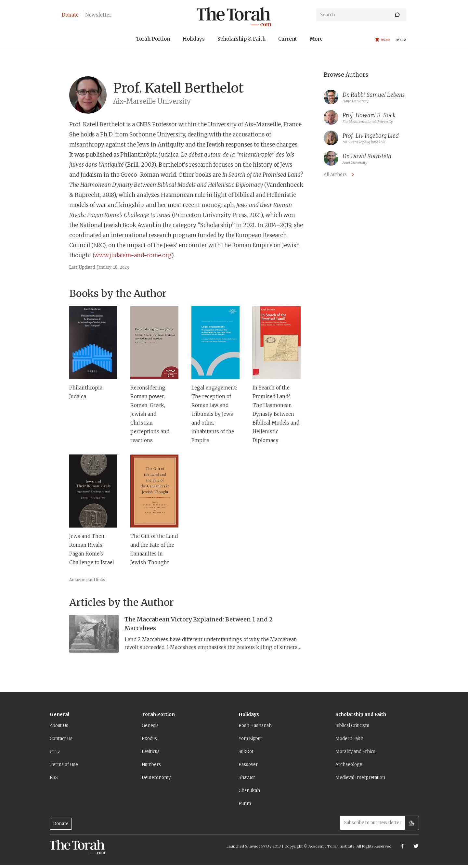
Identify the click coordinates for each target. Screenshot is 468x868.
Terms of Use (64, 765)
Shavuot (247, 778)
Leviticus (151, 752)
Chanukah (249, 791)
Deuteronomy (156, 778)
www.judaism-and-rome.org (133, 255)
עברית (55, 752)
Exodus (149, 739)
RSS (54, 778)
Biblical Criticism (352, 726)
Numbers (151, 765)
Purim (245, 804)
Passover (248, 765)
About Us (59, 726)
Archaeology (349, 765)
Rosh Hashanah (255, 726)
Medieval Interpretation (360, 778)
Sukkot (246, 752)
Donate (61, 824)
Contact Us (61, 739)
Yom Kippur (250, 739)
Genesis (150, 726)
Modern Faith (349, 739)
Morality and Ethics (355, 752)
